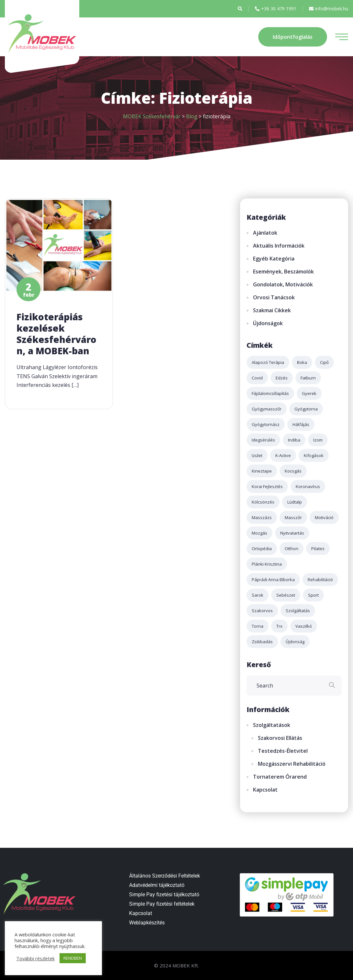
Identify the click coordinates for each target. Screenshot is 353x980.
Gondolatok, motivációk (283, 284)
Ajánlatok (265, 233)
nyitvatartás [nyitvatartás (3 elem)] (292, 533)
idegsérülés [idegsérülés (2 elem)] (263, 440)
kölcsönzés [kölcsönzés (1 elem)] (263, 502)
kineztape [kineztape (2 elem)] (262, 471)
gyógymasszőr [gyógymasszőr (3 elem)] (267, 409)
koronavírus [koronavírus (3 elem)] (308, 486)
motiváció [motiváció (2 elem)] (324, 517)
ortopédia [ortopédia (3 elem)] (262, 549)
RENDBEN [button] (73, 958)
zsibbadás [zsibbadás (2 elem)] (262, 642)
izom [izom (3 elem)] (318, 440)
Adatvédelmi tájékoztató (157, 885)
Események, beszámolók (283, 272)
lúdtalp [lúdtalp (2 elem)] (295, 502)
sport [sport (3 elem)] (313, 595)
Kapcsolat (265, 790)
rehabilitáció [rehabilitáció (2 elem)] (320, 580)
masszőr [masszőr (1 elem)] (293, 517)
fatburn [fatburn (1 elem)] (308, 378)
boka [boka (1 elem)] (302, 362)
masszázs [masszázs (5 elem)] (262, 517)
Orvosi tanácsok (274, 297)
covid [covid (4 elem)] (257, 378)
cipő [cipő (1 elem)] (324, 362)
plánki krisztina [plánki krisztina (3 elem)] (267, 564)
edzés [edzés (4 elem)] (282, 378)
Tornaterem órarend (280, 777)
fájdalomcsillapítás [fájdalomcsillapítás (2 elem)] (270, 393)
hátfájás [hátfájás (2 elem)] (301, 424)
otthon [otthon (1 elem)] (292, 549)
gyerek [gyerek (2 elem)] (309, 393)
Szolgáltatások (272, 725)
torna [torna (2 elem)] (258, 626)
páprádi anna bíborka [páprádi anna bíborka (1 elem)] (273, 580)
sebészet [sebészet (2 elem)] (286, 595)
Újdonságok (268, 323)
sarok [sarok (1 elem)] (258, 595)
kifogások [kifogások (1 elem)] (314, 455)
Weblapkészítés (147, 923)
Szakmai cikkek (272, 310)
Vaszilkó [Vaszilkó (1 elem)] (304, 626)
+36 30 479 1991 (276, 9)
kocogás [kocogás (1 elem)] (293, 471)
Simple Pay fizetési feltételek (162, 904)
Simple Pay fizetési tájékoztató (164, 895)
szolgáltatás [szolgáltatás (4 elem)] (298, 611)
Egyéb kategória (274, 259)
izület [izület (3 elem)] (257, 455)
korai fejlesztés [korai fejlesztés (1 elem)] (267, 486)
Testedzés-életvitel (283, 751)
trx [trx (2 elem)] (279, 626)
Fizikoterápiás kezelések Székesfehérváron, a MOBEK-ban (56, 334)
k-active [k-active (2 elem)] (283, 455)
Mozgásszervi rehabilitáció (292, 764)
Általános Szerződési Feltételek (165, 876)
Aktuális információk (279, 246)
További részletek (35, 958)
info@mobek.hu (329, 9)
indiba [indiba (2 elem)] (294, 440)
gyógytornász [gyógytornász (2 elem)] (266, 424)
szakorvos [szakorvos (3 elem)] (262, 611)
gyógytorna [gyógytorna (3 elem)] (306, 409)
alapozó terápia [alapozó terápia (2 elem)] (268, 362)
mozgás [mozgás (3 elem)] (259, 533)
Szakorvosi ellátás (280, 738)
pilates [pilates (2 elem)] (318, 549)
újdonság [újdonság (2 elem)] (295, 642)
